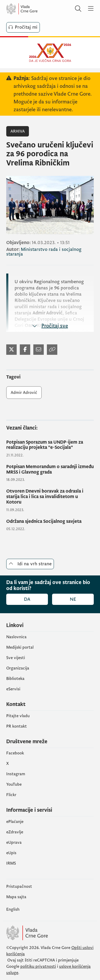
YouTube (14, 784)
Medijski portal (20, 647)
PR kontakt (17, 726)
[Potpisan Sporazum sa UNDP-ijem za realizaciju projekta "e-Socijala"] (50, 445)
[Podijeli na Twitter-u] (11, 350)
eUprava (14, 842)
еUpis (11, 853)
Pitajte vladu (18, 716)
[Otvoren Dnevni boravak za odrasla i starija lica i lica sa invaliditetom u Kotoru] (50, 497)
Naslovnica (16, 637)
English (13, 909)
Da (27, 599)
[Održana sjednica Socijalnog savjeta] (50, 522)
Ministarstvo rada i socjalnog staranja (44, 252)
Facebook (15, 753)
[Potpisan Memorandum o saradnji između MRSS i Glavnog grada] (50, 470)
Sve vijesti (16, 658)
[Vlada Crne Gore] (37, 9)
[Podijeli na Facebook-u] (25, 350)
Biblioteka (15, 679)
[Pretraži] (78, 9)
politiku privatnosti (38, 966)
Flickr (11, 795)
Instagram (16, 774)
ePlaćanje (15, 822)
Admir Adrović (24, 393)
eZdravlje (15, 832)
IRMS (11, 863)
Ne (73, 599)
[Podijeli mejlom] (39, 350)
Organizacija (18, 668)
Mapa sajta (16, 897)
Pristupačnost (19, 886)
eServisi (13, 689)
